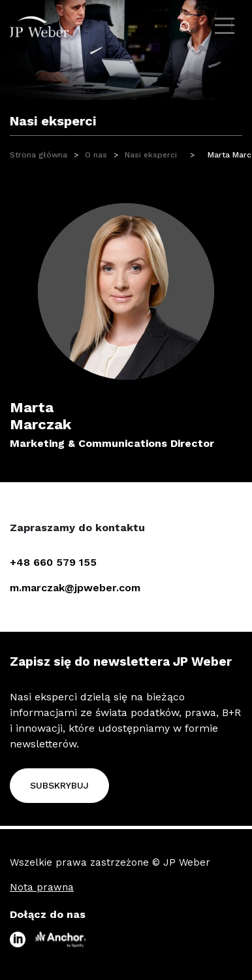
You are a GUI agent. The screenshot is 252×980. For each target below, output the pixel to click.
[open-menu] (226, 26)
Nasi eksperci (151, 155)
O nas (96, 155)
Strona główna (39, 155)
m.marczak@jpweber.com (75, 588)
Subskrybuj (59, 785)
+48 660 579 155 (53, 562)
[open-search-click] (185, 27)
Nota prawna (42, 887)
